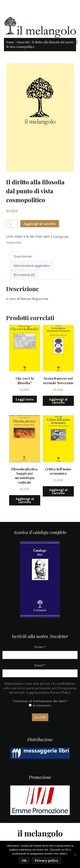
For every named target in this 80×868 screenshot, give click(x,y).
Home (10, 42)
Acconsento (40, 705)
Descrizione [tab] (23, 256)
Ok (24, 860)
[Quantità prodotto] (12, 224)
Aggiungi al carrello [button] (58, 401)
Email (40, 665)
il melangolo (40, 833)
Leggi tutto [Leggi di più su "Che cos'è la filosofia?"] (25, 399)
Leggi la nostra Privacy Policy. (49, 692)
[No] (75, 855)
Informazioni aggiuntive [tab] (32, 266)
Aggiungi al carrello (40, 224)
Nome (40, 647)
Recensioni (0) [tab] (24, 275)
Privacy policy (47, 860)
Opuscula (23, 42)
